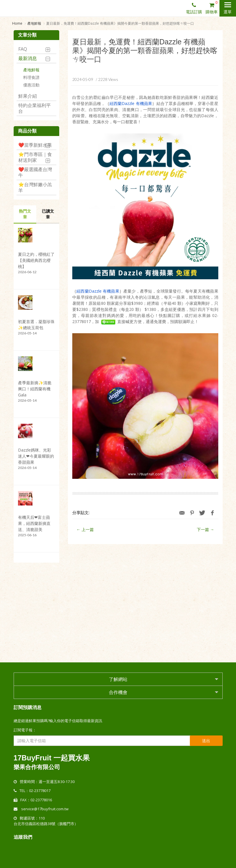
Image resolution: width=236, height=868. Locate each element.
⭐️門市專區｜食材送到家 (35, 157)
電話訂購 (194, 8)
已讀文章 (48, 214)
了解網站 (118, 679)
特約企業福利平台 (35, 108)
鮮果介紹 (28, 96)
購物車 (212, 7)
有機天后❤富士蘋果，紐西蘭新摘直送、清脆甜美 (34, 524)
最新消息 (28, 59)
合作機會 (118, 692)
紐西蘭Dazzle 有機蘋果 (131, 104)
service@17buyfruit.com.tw (45, 809)
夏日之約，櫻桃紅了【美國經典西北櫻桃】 (36, 261)
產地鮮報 (34, 23)
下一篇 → (206, 530)
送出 (206, 740)
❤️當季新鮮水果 (35, 145)
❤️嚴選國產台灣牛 (35, 173)
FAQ (23, 49)
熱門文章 (25, 214)
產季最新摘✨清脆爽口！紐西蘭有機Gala (35, 389)
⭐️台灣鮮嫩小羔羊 (35, 188)
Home (17, 23)
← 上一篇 (85, 530)
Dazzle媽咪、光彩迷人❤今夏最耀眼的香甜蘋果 (36, 456)
